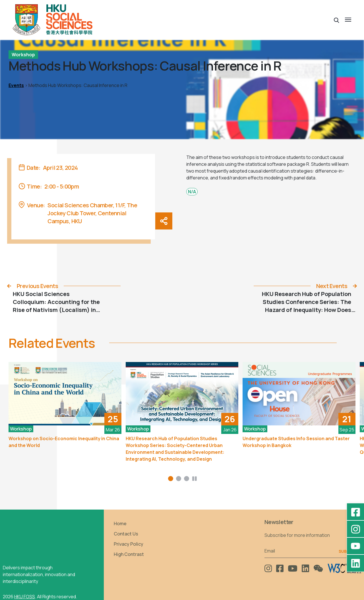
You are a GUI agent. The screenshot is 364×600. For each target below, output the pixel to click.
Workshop (23, 55)
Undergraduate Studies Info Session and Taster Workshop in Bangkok (296, 442)
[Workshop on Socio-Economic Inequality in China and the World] (65, 394)
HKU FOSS (25, 597)
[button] (337, 20)
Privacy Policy (129, 544)
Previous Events (37, 286)
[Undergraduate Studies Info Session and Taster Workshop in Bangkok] (299, 394)
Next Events (332, 286)
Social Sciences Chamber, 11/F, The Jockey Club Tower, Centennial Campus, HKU (92, 213)
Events (16, 85)
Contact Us (126, 534)
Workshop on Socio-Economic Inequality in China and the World (64, 442)
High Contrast (129, 554)
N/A (192, 192)
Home (120, 524)
